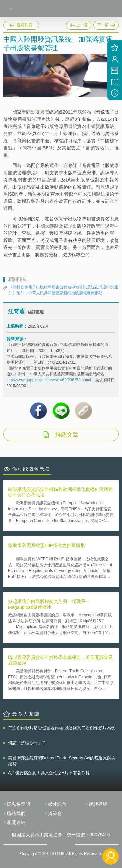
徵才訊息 (57, 804)
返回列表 (24, 25)
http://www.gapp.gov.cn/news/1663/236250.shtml (49, 380)
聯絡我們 (16, 813)
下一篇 (106, 24)
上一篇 (79, 24)
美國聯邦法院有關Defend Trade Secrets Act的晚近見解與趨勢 (62, 761)
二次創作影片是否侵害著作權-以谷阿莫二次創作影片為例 (62, 728)
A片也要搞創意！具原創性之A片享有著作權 (49, 773)
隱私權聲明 (19, 804)
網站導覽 (98, 804)
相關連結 (16, 822)
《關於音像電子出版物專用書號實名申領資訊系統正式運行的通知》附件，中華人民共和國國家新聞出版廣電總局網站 (63, 290)
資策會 (55, 813)
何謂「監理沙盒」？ (27, 743)
